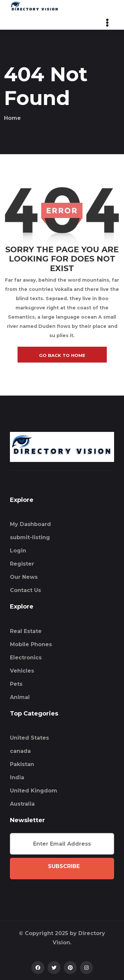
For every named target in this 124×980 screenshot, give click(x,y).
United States (29, 738)
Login (18, 551)
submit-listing (30, 537)
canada (20, 751)
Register (22, 564)
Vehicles (22, 671)
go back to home (62, 355)
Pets (16, 684)
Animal (20, 697)
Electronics (26, 658)
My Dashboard (30, 524)
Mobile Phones (31, 644)
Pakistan (22, 764)
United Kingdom (34, 791)
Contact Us (25, 590)
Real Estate (26, 631)
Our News (24, 577)
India (17, 777)
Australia (22, 804)
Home (12, 118)
